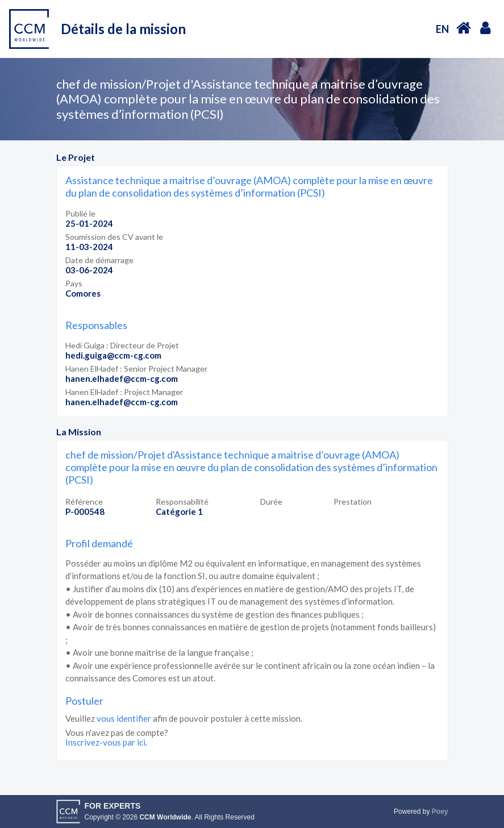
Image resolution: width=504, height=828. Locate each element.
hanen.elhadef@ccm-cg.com (122, 378)
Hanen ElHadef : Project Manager (124, 392)
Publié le (80, 213)
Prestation (353, 502)
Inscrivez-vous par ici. (106, 742)
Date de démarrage (99, 260)
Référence (84, 502)
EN (442, 29)
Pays (74, 283)
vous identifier (124, 718)
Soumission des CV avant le (114, 237)
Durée (271, 502)
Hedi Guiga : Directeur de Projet (122, 345)
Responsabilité (182, 502)
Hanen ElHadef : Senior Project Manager (136, 369)
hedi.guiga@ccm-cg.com (113, 355)
